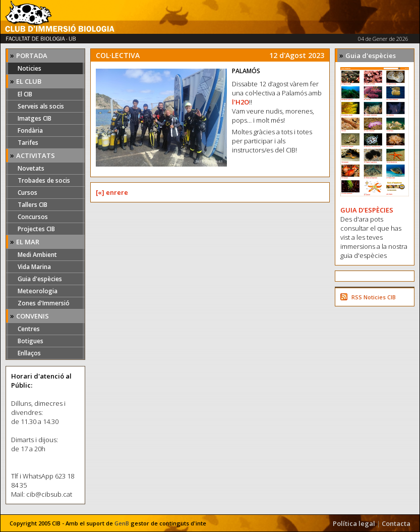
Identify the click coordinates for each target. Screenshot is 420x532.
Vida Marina (34, 267)
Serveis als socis (41, 106)
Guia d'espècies (40, 279)
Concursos (33, 217)
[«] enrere (112, 192)
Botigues (31, 341)
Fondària (30, 130)
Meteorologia (38, 291)
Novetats (31, 168)
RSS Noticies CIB (374, 297)
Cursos (27, 193)
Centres (29, 329)
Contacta (396, 523)
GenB (122, 523)
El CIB (25, 94)
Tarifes (28, 143)
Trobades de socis (44, 180)
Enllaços (29, 353)
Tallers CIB (33, 205)
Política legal (354, 523)
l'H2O (241, 102)
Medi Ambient (37, 255)
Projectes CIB (36, 229)
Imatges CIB (35, 118)
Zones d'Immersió (44, 303)
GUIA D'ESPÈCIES (367, 210)
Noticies (29, 68)
